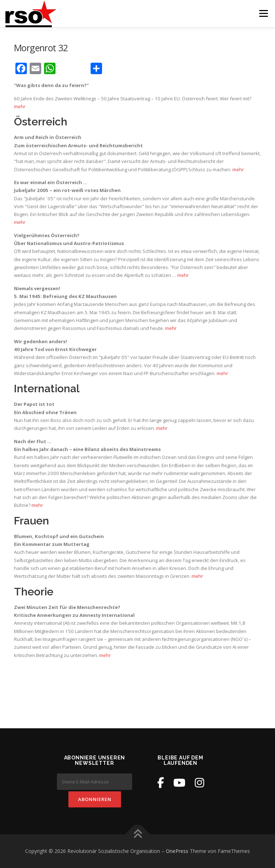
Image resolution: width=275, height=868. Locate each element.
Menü (263, 13)
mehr (20, 106)
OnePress (177, 851)
